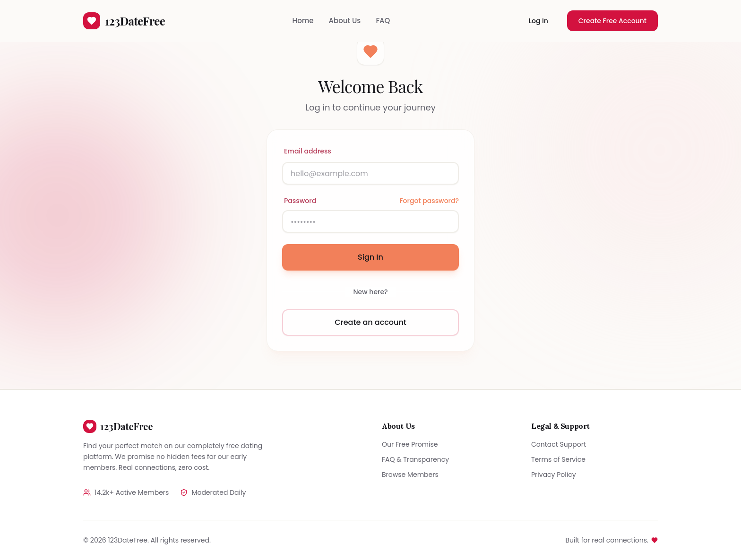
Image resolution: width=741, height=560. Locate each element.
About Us (345, 21)
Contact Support (559, 444)
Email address (308, 151)
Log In (539, 21)
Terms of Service (558, 459)
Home (303, 21)
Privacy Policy (554, 475)
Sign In (370, 257)
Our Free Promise (410, 444)
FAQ (383, 21)
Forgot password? (429, 201)
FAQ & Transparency (415, 459)
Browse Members (410, 475)
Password (300, 201)
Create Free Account (612, 21)
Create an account (370, 322)
